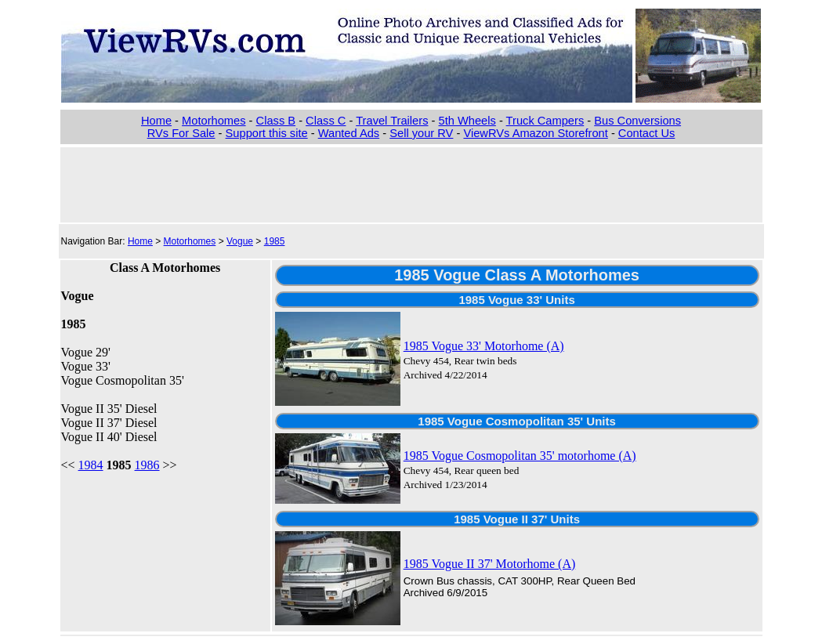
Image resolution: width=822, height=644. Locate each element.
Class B (276, 121)
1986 (147, 465)
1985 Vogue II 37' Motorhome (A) (490, 564)
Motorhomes (214, 121)
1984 (91, 465)
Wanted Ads (349, 133)
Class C (326, 121)
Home (156, 121)
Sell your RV (421, 133)
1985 (275, 241)
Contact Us (647, 133)
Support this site (267, 133)
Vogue (240, 241)
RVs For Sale (181, 133)
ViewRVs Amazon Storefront (535, 133)
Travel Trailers (392, 121)
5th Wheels (467, 121)
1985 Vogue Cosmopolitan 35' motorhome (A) (520, 456)
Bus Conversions (637, 121)
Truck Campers (545, 121)
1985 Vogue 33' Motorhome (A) (484, 346)
